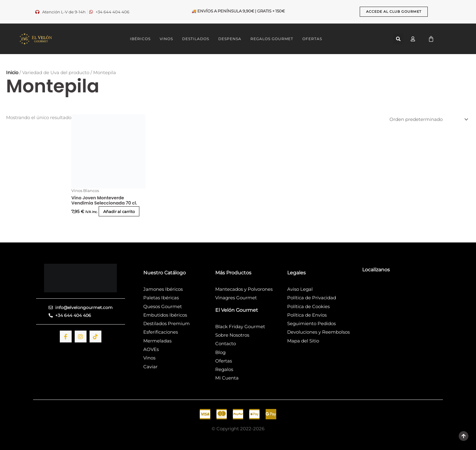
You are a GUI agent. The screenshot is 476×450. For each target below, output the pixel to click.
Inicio (12, 72)
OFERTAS (312, 39)
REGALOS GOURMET (272, 39)
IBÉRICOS (140, 39)
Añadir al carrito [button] (99, 213)
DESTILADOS (196, 39)
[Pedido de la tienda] (425, 119)
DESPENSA (230, 39)
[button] (398, 39)
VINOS (166, 39)
